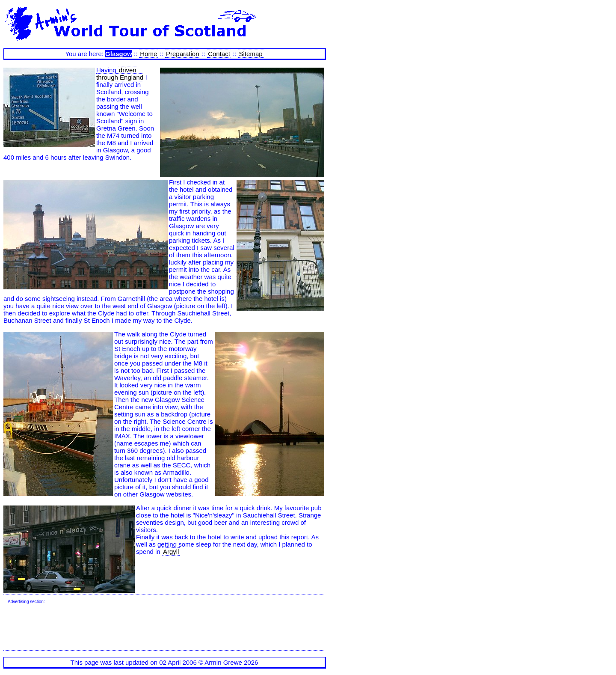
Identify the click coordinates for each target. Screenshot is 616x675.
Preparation (183, 54)
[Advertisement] (163, 627)
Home (148, 54)
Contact (219, 54)
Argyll (171, 552)
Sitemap (251, 54)
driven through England (120, 74)
